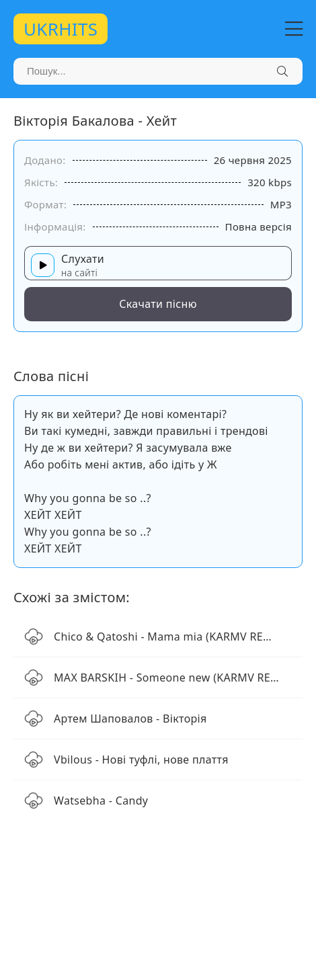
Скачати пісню (158, 304)
